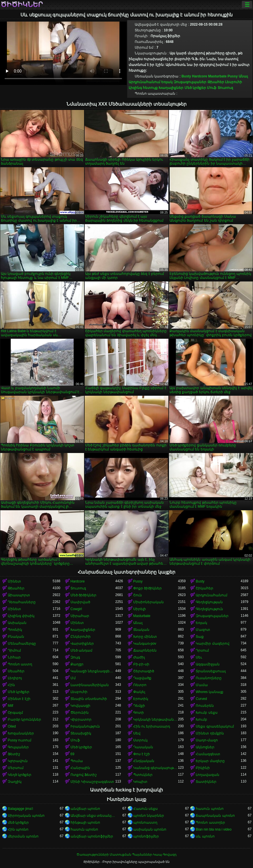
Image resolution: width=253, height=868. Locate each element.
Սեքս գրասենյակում (215, 726)
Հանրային (80, 768)
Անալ (243, 76)
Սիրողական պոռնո (26, 816)
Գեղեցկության (209, 602)
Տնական (141, 630)
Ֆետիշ (14, 754)
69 (72, 754)
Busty (186, 76)
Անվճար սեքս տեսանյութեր (93, 816)
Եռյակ (167, 82)
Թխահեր (216, 82)
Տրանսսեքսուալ (211, 671)
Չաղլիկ (15, 782)
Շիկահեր (205, 588)
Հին (11, 685)
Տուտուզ (225, 88)
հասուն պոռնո (210, 809)
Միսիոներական (149, 602)
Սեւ (199, 657)
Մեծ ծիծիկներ (83, 595)
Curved (201, 699)
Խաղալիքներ (171, 88)
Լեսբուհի (234, 82)
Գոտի (139, 713)
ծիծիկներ (22, 5)
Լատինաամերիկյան (90, 685)
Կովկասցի (80, 706)
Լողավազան (208, 775)
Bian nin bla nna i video (214, 829)
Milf (11, 706)
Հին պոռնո (18, 829)
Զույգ (75, 657)
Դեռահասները (22, 602)
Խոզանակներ (21, 733)
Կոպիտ (140, 782)
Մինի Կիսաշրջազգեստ (92, 782)
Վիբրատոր (81, 719)
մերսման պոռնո (23, 836)
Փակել (139, 692)
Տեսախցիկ (81, 733)
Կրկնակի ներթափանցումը (156, 719)
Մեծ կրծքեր (195, 88)
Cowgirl (76, 609)
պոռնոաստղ (145, 823)
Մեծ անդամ (81, 650)
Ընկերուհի (81, 637)
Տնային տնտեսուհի (89, 699)
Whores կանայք (210, 692)
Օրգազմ (15, 713)
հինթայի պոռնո (85, 823)
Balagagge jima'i (20, 809)
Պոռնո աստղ (20, 664)
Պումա (77, 761)
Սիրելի (140, 609)
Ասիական (17, 623)
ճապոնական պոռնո (215, 816)
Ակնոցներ (205, 747)
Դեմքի (139, 706)
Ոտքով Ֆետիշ (84, 775)
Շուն (138, 595)
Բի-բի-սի (141, 664)
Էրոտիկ (141, 699)
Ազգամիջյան (208, 664)
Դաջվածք (142, 678)
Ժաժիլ (139, 657)
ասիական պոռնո (150, 829)
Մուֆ (212, 88)
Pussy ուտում (20, 740)
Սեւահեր (16, 671)
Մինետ (14, 581)
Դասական (143, 747)
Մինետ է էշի (19, 699)
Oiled (12, 726)
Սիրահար (80, 616)
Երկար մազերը (210, 761)
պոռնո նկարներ (149, 816)
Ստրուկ (140, 740)
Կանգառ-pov (145, 644)
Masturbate (217, 76)
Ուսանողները (209, 678)
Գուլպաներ (18, 747)
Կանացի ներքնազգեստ (93, 671)
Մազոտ (203, 630)
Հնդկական (144, 761)
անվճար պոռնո (85, 809)
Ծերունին (80, 713)
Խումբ (201, 719)
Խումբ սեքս (207, 713)
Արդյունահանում (144, 82)
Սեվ (137, 733)
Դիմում (14, 650)
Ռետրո (140, 685)
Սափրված (80, 602)
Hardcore (200, 76)
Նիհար (14, 657)
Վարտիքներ (82, 644)
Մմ (73, 678)
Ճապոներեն (145, 650)
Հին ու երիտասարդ (152, 726)
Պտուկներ (143, 775)
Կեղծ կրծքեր (20, 775)
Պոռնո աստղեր (210, 823)
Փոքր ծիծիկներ (148, 588)
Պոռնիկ (15, 630)
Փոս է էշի (142, 754)
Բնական (16, 637)
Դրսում (202, 650)
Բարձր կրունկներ (24, 719)
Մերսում (16, 768)
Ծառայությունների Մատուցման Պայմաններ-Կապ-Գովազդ (126, 854)
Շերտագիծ (144, 671)
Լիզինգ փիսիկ (21, 616)
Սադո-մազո (207, 740)
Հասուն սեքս (145, 809)
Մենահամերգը (22, 644)
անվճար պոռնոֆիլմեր (92, 836)
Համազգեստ (208, 754)
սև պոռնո (205, 836)
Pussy (232, 76)
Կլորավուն (18, 761)
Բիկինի (203, 768)
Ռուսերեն (205, 706)
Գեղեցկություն (209, 609)
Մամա (202, 685)
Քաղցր (77, 664)
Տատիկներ (206, 782)
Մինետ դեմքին (210, 733)
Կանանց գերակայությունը (156, 768)
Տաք (200, 637)
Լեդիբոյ (15, 678)
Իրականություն (85, 726)
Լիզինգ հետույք (143, 88)
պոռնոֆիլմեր (146, 836)
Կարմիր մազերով (212, 644)
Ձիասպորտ (19, 595)
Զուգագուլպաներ (190, 82)
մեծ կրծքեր (18, 823)
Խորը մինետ (145, 637)
